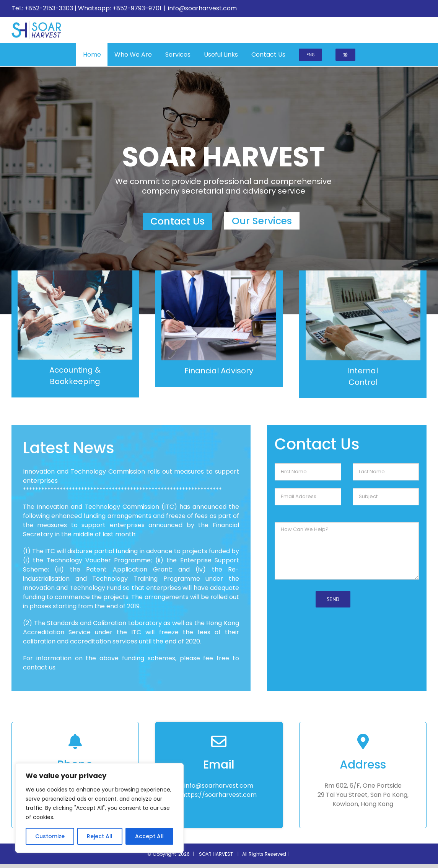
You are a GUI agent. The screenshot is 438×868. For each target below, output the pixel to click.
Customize (50, 836)
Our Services (262, 221)
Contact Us (177, 221)
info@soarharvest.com (202, 8)
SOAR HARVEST (217, 854)
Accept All (149, 836)
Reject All (100, 836)
